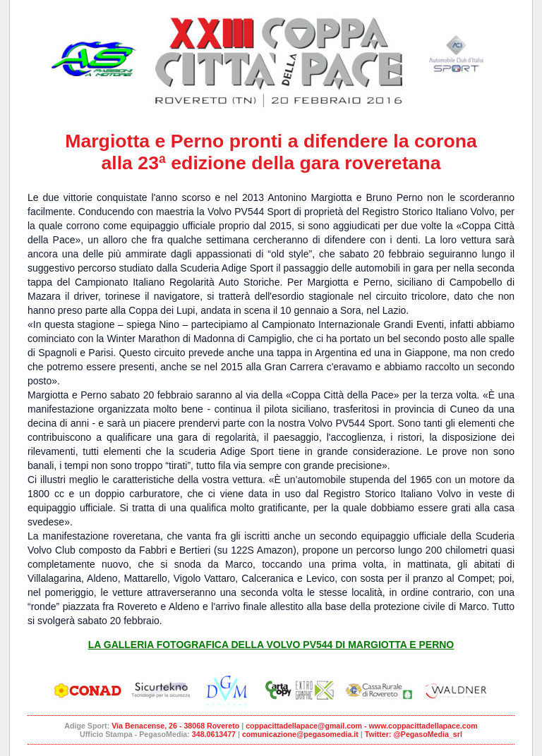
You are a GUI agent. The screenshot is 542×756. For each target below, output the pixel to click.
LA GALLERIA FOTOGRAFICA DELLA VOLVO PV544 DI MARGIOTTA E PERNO (271, 645)
